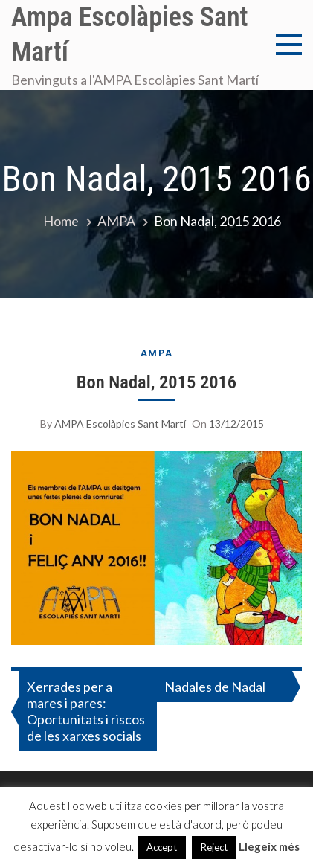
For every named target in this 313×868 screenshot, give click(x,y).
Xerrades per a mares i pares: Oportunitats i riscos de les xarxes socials (86, 711)
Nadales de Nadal (215, 687)
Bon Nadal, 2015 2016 (156, 382)
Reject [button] (214, 847)
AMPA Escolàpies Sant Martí (120, 424)
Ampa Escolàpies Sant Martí (130, 35)
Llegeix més (269, 846)
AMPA (157, 353)
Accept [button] (162, 847)
